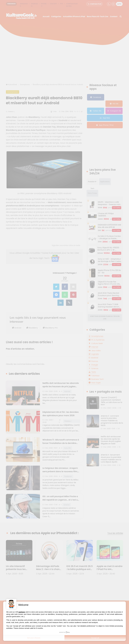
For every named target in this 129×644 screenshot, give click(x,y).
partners (22, 612)
